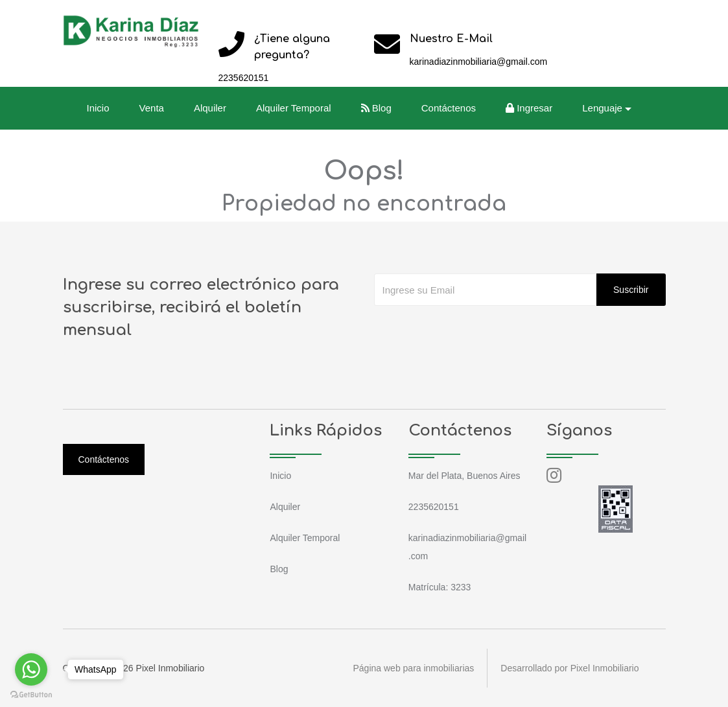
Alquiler (210, 108)
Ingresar (529, 108)
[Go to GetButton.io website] (31, 694)
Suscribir (631, 290)
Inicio (98, 108)
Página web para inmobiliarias (414, 668)
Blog (376, 108)
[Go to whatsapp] (31, 669)
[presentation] (473, 332)
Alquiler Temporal (294, 108)
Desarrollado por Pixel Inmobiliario (569, 668)
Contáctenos (449, 108)
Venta (152, 108)
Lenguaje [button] (602, 108)
